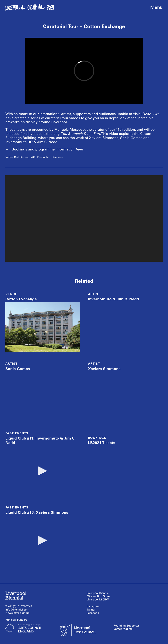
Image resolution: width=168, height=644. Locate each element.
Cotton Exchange (21, 299)
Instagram (93, 606)
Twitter (91, 610)
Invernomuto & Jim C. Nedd (114, 299)
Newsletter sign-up (17, 613)
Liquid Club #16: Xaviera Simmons (37, 512)
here (79, 149)
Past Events (17, 433)
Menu (156, 7)
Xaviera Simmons (104, 369)
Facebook (93, 613)
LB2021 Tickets (102, 443)
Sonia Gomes (18, 369)
